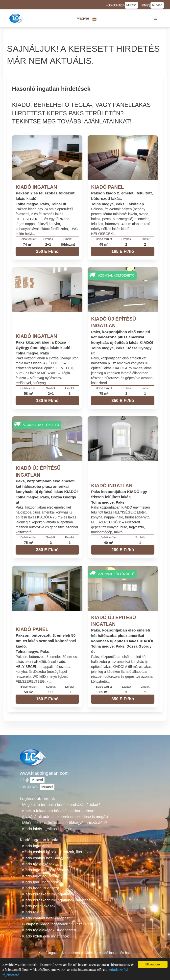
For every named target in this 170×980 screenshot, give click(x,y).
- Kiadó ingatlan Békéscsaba (44, 870)
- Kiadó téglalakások (37, 864)
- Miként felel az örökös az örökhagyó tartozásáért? (63, 823)
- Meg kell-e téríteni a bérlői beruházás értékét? (60, 805)
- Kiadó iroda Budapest (39, 888)
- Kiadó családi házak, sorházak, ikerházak (56, 852)
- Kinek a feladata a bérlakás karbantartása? (58, 811)
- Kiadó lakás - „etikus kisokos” (46, 829)
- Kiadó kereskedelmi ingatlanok (47, 894)
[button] (86, 18)
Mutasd (131, 5)
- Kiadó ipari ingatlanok (39, 882)
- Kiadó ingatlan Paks (38, 876)
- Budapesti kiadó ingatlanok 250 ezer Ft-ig (56, 924)
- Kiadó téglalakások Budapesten (48, 930)
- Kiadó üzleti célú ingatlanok (44, 936)
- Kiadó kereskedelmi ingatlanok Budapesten (58, 900)
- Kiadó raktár (31, 912)
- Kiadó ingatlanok (35, 846)
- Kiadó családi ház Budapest (45, 858)
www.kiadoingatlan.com (44, 773)
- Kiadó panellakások (38, 906)
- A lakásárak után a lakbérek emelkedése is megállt (64, 817)
